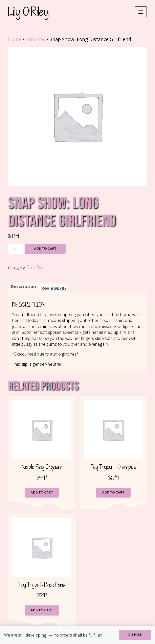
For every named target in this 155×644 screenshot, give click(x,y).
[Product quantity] (16, 249)
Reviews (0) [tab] (54, 288)
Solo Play (36, 39)
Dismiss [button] (135, 635)
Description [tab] (23, 286)
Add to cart (45, 249)
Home (15, 39)
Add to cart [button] (42, 493)
